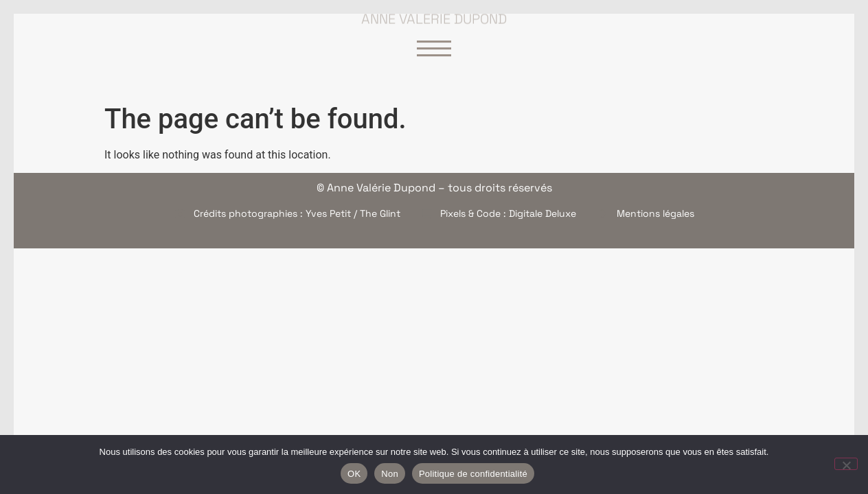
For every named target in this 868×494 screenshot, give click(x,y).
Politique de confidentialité (473, 474)
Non (390, 474)
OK (354, 474)
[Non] (846, 464)
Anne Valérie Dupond (434, 15)
